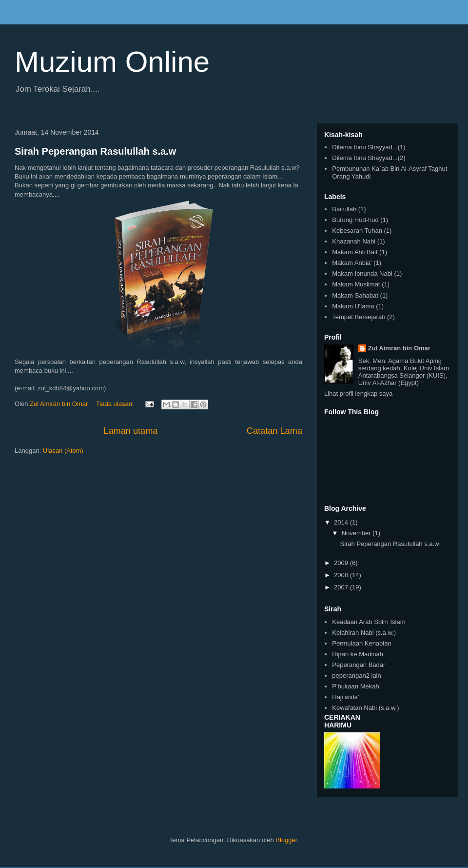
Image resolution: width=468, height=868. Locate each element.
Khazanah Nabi (354, 241)
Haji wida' (345, 697)
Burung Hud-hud (355, 220)
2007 (342, 587)
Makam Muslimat (356, 284)
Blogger (286, 840)
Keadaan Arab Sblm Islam (369, 622)
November (357, 533)
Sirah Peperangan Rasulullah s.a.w (95, 151)
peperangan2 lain (356, 676)
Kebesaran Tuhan (357, 231)
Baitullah (344, 209)
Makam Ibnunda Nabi (362, 273)
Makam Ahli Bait (355, 252)
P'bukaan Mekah (355, 686)
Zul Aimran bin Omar (399, 348)
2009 (342, 563)
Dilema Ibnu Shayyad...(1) (369, 147)
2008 (342, 575)
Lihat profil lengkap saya (358, 394)
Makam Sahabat (355, 295)
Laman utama (130, 431)
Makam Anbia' (352, 263)
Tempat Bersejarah (359, 317)
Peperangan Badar (359, 665)
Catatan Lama (274, 431)
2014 (342, 522)
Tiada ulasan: (116, 404)
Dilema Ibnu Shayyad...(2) (369, 158)
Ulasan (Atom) (63, 451)
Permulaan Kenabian (361, 643)
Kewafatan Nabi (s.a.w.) (365, 708)
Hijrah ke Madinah (358, 654)
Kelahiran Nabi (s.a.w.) (364, 633)
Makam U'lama (353, 306)
